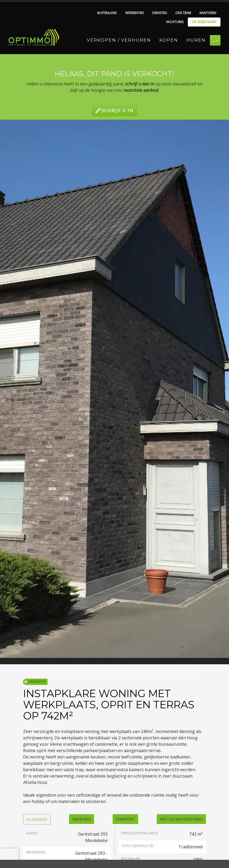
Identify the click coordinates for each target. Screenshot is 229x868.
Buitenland (107, 13)
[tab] (37, 819)
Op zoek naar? (204, 22)
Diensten (160, 13)
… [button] (214, 40)
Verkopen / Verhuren (119, 40)
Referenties (135, 13)
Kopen (169, 40)
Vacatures (175, 22)
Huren (196, 40)
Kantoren (208, 13)
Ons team (183, 13)
